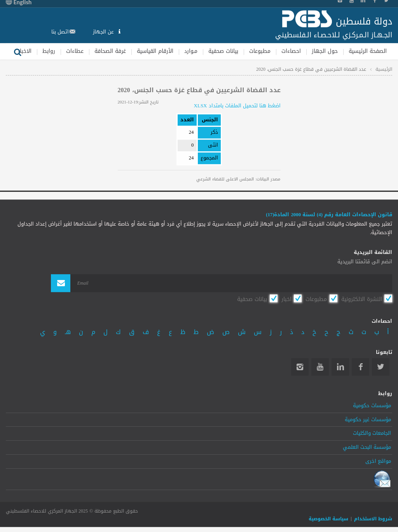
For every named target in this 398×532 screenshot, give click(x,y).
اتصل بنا (60, 32)
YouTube (320, 367)
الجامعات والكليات (372, 434)
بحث (17, 51)
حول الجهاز (325, 51)
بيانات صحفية (223, 51)
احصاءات (291, 51)
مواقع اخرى (378, 461)
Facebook (360, 367)
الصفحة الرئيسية (368, 51)
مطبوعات (260, 51)
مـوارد (191, 51)
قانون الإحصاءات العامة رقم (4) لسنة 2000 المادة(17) (329, 215)
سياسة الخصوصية (328, 519)
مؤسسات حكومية (372, 406)
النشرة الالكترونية (362, 299)
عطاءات (75, 51)
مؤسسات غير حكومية (368, 420)
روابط (49, 51)
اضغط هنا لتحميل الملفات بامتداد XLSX (237, 106)
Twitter (381, 367)
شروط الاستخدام (373, 519)
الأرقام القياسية (155, 51)
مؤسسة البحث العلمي (367, 447)
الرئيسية (384, 69)
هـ (68, 332)
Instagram (300, 367)
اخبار (286, 299)
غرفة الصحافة (110, 51)
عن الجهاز (104, 32)
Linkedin (340, 367)
